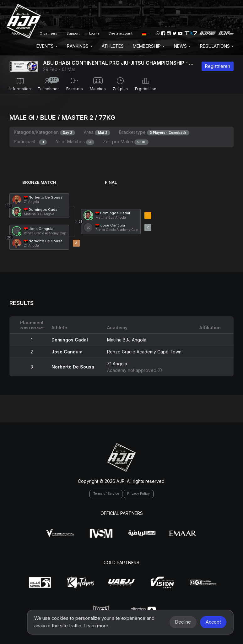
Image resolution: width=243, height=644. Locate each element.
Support (73, 33)
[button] (144, 33)
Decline (183, 622)
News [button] (182, 46)
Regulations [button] (217, 46)
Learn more (96, 626)
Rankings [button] (80, 46)
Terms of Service (106, 494)
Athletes (113, 46)
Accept (213, 622)
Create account (120, 33)
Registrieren (218, 66)
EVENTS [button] (47, 46)
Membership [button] (149, 46)
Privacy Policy (138, 494)
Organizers (48, 33)
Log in (94, 33)
